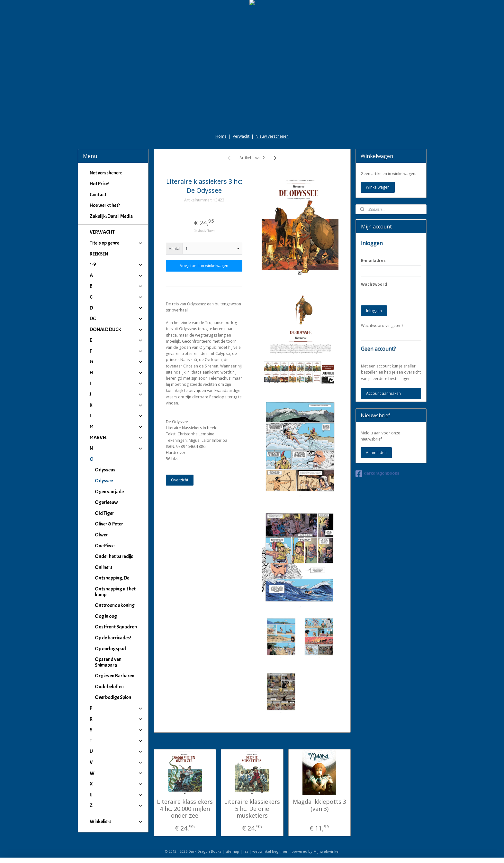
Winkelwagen (378, 187)
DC (117, 319)
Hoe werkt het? (105, 205)
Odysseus (105, 470)
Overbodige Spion (113, 697)
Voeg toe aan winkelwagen (204, 266)
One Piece (105, 546)
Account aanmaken (383, 393)
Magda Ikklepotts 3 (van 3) (319, 805)
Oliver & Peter (109, 524)
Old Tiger (104, 513)
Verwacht (241, 136)
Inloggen (374, 311)
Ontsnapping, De (112, 578)
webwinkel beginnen (270, 851)
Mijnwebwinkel (326, 851)
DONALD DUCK (117, 329)
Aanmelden (376, 453)
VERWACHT (102, 232)
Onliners (104, 567)
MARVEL (117, 438)
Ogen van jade (109, 492)
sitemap (232, 851)
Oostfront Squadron (116, 627)
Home (221, 136)
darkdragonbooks (378, 474)
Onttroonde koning (115, 605)
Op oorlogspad (110, 649)
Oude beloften (109, 687)
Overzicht (180, 480)
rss (246, 851)
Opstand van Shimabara (108, 662)
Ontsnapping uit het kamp (115, 592)
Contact (98, 195)
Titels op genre (117, 243)
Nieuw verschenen (272, 136)
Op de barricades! (113, 638)
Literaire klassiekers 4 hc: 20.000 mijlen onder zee (184, 809)
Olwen (102, 535)
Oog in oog (106, 616)
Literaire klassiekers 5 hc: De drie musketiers (252, 809)
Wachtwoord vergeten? (382, 325)
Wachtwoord (374, 284)
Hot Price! (99, 184)
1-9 (117, 264)
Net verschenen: (106, 173)
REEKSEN (99, 254)
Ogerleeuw (106, 502)
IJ (117, 795)
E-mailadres (373, 260)
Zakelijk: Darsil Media (111, 216)
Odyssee (104, 481)
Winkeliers (117, 821)
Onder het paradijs (114, 556)
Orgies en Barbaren (115, 676)
